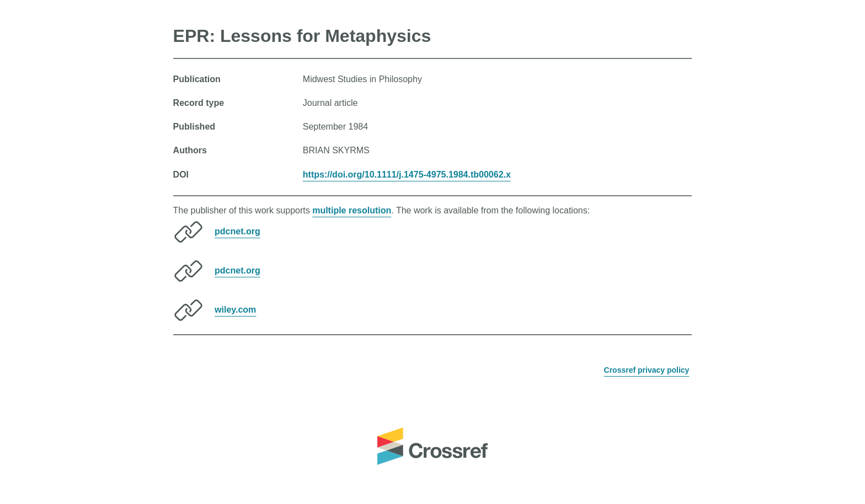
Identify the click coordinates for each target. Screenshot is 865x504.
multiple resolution (352, 210)
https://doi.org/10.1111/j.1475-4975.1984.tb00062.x (407, 175)
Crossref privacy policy (647, 370)
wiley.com (235, 310)
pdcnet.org (237, 231)
